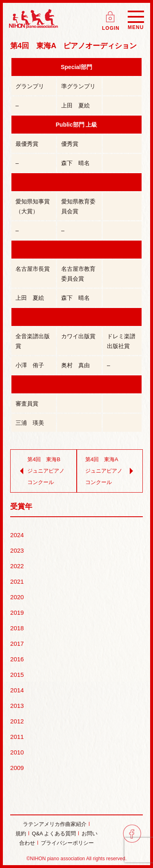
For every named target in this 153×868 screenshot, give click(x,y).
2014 (17, 690)
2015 (17, 675)
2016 (17, 659)
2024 (17, 535)
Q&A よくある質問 (54, 833)
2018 (17, 628)
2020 (17, 597)
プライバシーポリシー (67, 843)
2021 (17, 581)
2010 (17, 752)
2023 (17, 550)
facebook (132, 833)
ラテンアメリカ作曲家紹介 (55, 824)
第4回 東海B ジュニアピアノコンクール (41, 471)
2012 (17, 721)
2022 (17, 566)
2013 (17, 706)
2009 (17, 768)
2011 (17, 737)
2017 (17, 644)
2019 (17, 613)
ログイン (111, 14)
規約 (21, 833)
